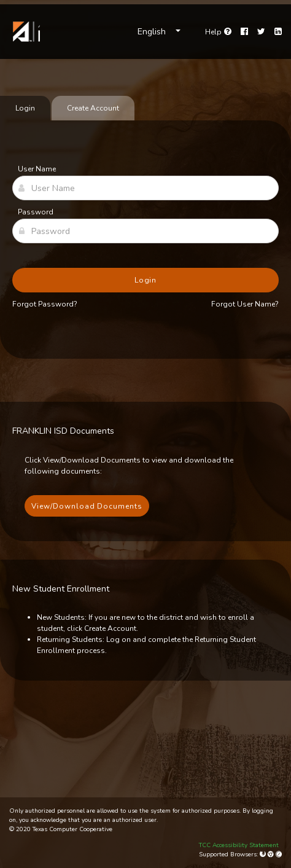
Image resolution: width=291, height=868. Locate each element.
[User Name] (145, 188)
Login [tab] (25, 108)
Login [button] (146, 280)
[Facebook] (244, 32)
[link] (25, 32)
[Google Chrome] (272, 854)
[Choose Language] (159, 32)
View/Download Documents (87, 506)
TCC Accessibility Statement (239, 845)
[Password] (145, 231)
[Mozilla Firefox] (264, 854)
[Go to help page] (218, 32)
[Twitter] (261, 32)
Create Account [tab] (93, 108)
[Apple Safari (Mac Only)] (279, 854)
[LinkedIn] (278, 32)
